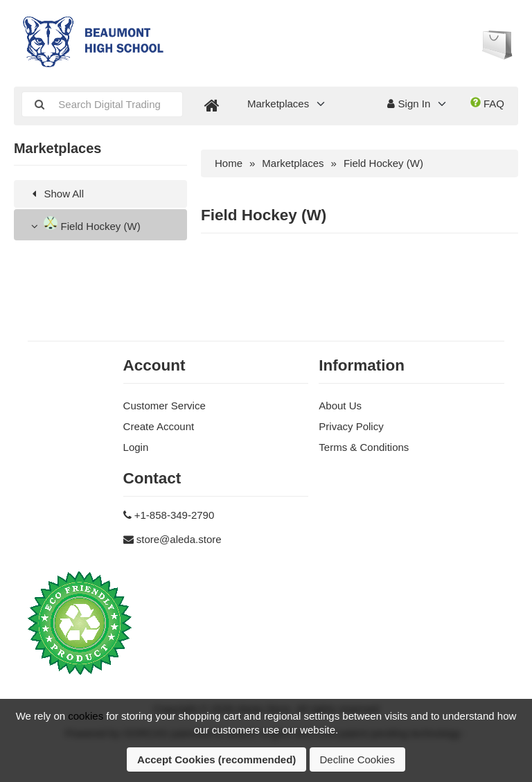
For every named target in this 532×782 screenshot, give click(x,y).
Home (229, 163)
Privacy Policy (351, 426)
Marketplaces (278, 104)
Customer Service (165, 406)
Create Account (159, 426)
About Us (340, 406)
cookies (86, 716)
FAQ (487, 103)
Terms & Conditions (364, 447)
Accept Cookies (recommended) (216, 759)
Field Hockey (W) (84, 224)
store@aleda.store (179, 539)
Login (136, 447)
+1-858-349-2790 (175, 515)
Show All (56, 194)
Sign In (409, 104)
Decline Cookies (357, 759)
